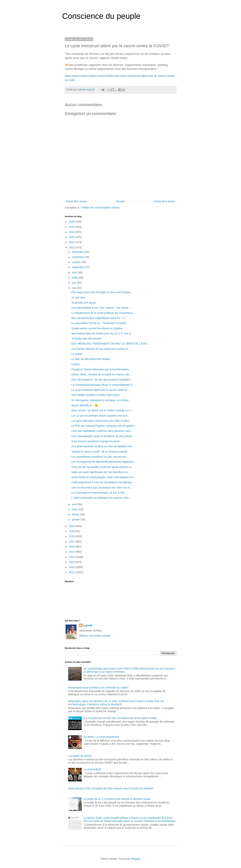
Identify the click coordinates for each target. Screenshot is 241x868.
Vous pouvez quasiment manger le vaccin (96, 441)
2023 (72, 237)
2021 (72, 247)
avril (75, 504)
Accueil (120, 201)
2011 (72, 572)
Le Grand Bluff (92, 769)
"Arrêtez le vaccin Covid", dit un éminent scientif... (100, 452)
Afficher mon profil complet (95, 636)
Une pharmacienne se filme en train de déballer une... (103, 446)
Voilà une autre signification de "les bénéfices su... (101, 472)
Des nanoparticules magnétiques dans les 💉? (99, 318)
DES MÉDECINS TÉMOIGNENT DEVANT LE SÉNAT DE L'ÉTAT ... (111, 344)
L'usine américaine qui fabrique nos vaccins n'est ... (101, 498)
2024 (72, 232)
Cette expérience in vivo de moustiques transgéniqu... (103, 482)
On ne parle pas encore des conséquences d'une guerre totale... (121, 718)
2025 (72, 227)
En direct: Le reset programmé (101, 737)
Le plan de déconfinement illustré (91, 359)
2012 (72, 567)
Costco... (77, 364)
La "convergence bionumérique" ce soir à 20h (98, 493)
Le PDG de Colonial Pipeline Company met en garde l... (104, 426)
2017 (72, 542)
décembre (78, 252)
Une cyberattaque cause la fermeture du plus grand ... (103, 436)
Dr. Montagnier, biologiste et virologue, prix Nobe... (101, 400)
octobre (77, 262)
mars (75, 509)
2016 (72, 547)
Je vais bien (78, 297)
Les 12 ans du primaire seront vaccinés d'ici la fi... (100, 416)
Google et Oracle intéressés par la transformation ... (102, 369)
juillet (75, 278)
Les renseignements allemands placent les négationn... (104, 462)
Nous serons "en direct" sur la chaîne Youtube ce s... (102, 410)
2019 (72, 531)
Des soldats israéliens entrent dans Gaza (95, 395)
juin (74, 283)
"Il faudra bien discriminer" (87, 339)
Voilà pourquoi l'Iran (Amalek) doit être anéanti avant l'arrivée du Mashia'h (111, 788)
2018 (72, 536)
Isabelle (88, 625)
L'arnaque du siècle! (80, 756)
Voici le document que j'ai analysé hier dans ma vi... (101, 488)
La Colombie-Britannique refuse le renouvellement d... (103, 385)
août (75, 272)
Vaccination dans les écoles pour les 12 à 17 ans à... (102, 333)
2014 (72, 557)
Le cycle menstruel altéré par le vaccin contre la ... (101, 390)
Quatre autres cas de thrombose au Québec (97, 328)
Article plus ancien (165, 201)
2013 (72, 562)
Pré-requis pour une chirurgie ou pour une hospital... (102, 292)
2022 (72, 242)
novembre (78, 257)
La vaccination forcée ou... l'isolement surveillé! (99, 323)
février (76, 514)
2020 (72, 526)
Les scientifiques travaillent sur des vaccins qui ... (100, 457)
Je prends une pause (84, 303)
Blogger (136, 859)
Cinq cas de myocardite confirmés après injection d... (102, 467)
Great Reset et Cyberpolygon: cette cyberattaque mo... (103, 477)
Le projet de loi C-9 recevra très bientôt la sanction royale (117, 799)
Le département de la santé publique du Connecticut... (103, 313)
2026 (72, 222)
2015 (72, 552)
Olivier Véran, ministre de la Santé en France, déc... (102, 374)
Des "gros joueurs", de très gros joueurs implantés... (102, 380)
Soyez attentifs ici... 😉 (85, 405)
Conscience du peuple (101, 16)
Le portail (77, 354)
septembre (79, 267)
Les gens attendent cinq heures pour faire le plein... (101, 421)
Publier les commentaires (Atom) (100, 208)
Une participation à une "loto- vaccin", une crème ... (101, 308)
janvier (76, 520)
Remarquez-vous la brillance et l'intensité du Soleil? (98, 688)
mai (74, 288)
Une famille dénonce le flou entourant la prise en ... (101, 349)
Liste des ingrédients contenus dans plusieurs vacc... (102, 431)
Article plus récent (76, 201)
